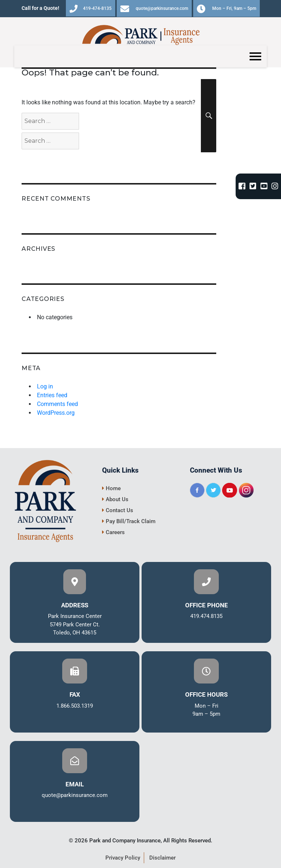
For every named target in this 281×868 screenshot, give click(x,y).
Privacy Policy (123, 858)
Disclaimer (162, 858)
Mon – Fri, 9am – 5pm (226, 9)
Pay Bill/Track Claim (129, 521)
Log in (45, 386)
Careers (113, 532)
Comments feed (57, 404)
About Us (115, 499)
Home (111, 488)
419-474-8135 (91, 9)
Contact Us (118, 510)
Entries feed (52, 395)
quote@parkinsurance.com (154, 9)
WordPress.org (56, 413)
